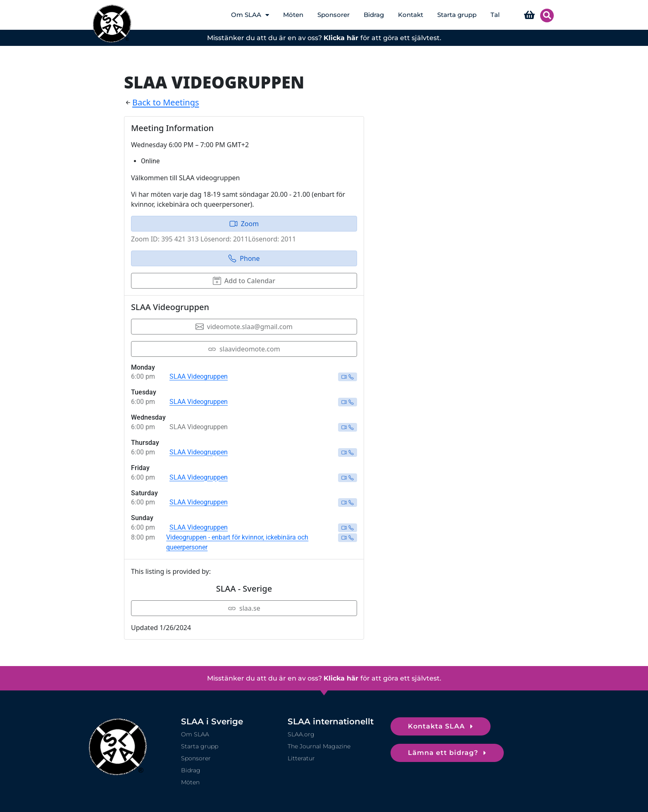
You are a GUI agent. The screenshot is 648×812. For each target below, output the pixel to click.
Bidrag (374, 15)
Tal (495, 15)
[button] (547, 16)
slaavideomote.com (244, 349)
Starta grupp (457, 15)
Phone (244, 258)
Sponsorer (334, 15)
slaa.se (244, 608)
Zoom (244, 224)
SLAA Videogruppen (199, 376)
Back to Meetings (166, 102)
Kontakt (411, 15)
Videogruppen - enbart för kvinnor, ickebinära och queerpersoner (237, 542)
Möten (293, 15)
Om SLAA (250, 15)
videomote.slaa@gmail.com (244, 327)
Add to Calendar (244, 281)
